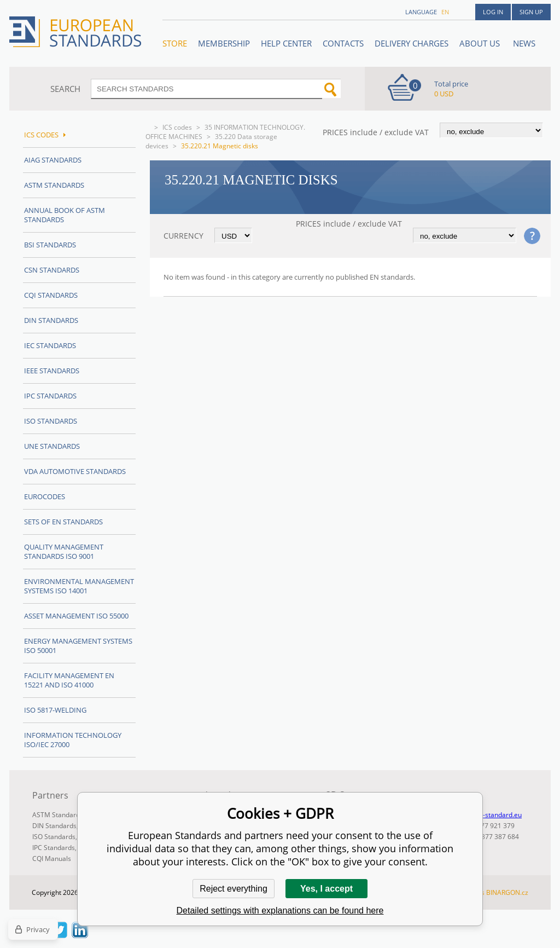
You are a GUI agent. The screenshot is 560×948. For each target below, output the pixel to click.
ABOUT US (481, 43)
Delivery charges (412, 43)
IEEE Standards (52, 371)
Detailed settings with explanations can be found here (280, 911)
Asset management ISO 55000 (76, 616)
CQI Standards (51, 295)
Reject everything (234, 889)
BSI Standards (50, 245)
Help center (286, 43)
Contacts (343, 43)
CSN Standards (52, 270)
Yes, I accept (326, 889)
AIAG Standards (53, 160)
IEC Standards (50, 345)
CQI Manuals (52, 859)
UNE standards (52, 446)
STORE (175, 43)
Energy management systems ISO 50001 (78, 646)
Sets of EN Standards (63, 522)
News (524, 43)
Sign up (531, 12)
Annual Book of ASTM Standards (65, 215)
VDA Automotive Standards (75, 471)
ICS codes (177, 127)
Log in (493, 12)
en (445, 12)
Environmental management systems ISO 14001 (79, 586)
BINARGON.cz (507, 892)
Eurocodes (45, 496)
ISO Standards (51, 421)
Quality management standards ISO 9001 (64, 551)
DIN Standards (51, 320)
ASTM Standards (54, 185)
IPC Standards (50, 396)
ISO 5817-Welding (55, 710)
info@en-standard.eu (490, 815)
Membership (224, 43)
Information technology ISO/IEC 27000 (73, 740)
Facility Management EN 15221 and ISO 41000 (69, 680)
